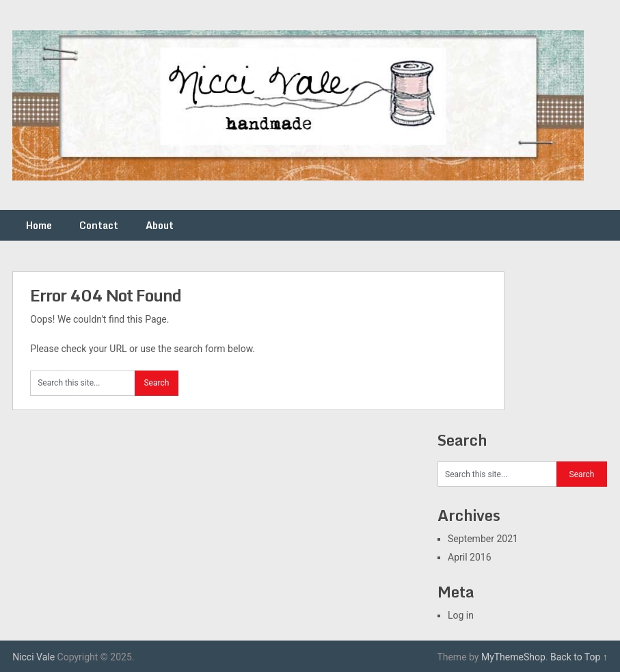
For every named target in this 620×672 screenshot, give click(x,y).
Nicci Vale (33, 657)
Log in (461, 615)
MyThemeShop (513, 657)
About (160, 225)
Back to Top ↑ (579, 657)
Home (39, 225)
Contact (99, 225)
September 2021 (483, 539)
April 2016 (470, 557)
